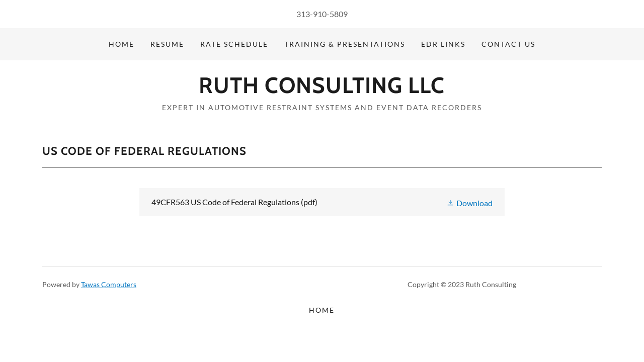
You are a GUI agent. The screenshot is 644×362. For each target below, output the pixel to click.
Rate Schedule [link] (234, 44)
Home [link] (122, 44)
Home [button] (322, 310)
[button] (469, 202)
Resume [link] (167, 44)
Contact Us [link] (508, 44)
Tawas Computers (109, 284)
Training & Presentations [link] (345, 44)
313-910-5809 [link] (322, 14)
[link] (322, 90)
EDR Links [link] (443, 44)
